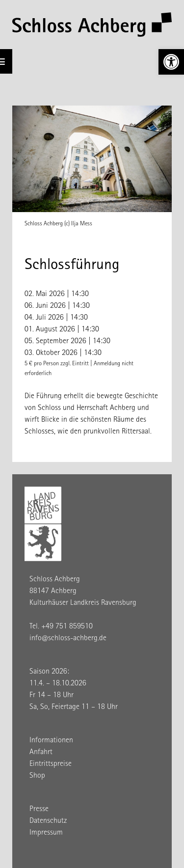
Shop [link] (37, 776)
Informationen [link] (51, 741)
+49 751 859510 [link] (67, 627)
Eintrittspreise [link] (51, 764)
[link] (171, 62)
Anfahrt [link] (41, 753)
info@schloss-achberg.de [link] (68, 639)
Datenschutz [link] (48, 821)
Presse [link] (39, 810)
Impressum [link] (46, 833)
